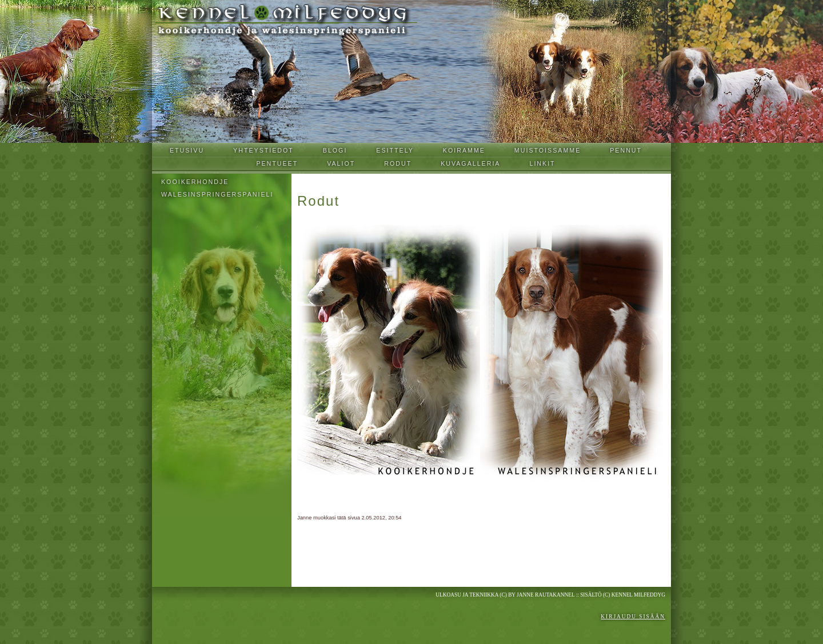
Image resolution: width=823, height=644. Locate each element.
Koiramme (464, 150)
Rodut (398, 163)
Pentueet (277, 163)
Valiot (341, 163)
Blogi (335, 150)
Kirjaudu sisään (633, 617)
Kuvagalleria (470, 163)
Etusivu (187, 150)
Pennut (626, 150)
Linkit (542, 163)
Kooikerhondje (195, 182)
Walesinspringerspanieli (217, 194)
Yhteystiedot (263, 150)
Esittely (395, 150)
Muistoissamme (548, 150)
